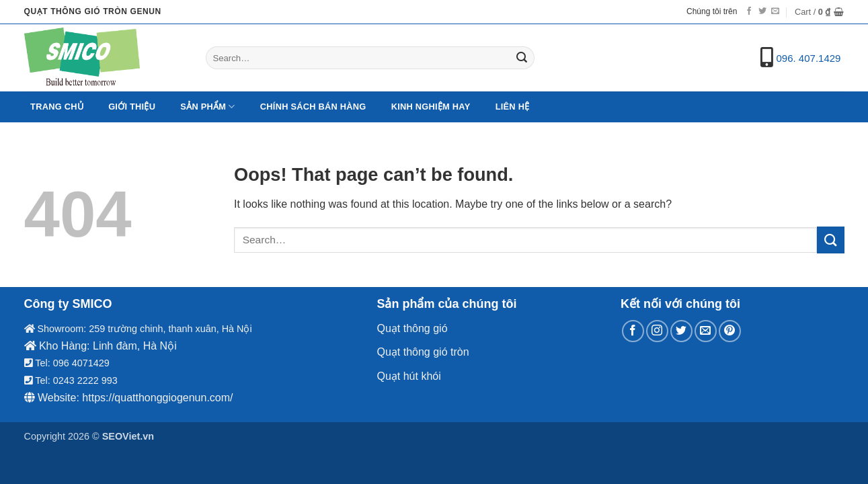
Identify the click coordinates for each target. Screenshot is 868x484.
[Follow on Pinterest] (730, 331)
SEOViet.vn (128, 436)
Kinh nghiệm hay (431, 107)
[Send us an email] (775, 11)
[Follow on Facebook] (749, 11)
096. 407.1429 (809, 58)
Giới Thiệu (132, 107)
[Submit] (522, 58)
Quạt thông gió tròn (423, 352)
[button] (820, 12)
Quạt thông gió (412, 328)
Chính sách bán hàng (313, 107)
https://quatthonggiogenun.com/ (157, 398)
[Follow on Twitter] (762, 11)
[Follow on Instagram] (657, 331)
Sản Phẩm (207, 107)
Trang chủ (57, 107)
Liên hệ (513, 107)
